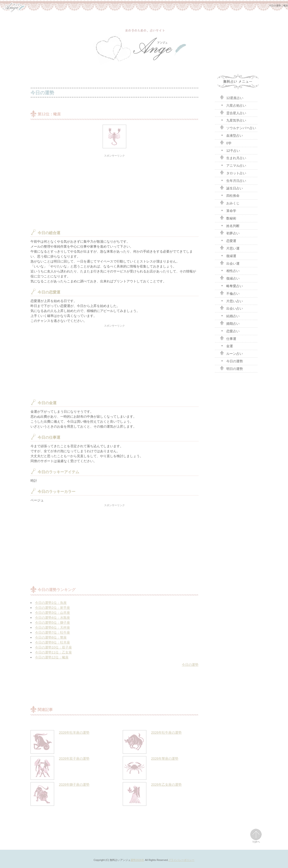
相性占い (230, 270)
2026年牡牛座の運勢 (166, 732)
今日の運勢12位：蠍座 (52, 657)
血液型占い (231, 135)
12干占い (230, 150)
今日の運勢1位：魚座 (51, 603)
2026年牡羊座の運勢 (74, 732)
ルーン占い (231, 353)
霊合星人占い (233, 113)
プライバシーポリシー (181, 860)
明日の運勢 (231, 368)
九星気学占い (233, 120)
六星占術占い (233, 105)
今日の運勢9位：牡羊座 (52, 642)
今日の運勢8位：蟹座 (51, 637)
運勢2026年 (137, 860)
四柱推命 (230, 195)
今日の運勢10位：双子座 (53, 647)
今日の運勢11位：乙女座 (53, 652)
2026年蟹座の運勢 (165, 758)
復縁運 (228, 255)
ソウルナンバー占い (238, 127)
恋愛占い (230, 331)
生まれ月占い (233, 158)
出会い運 (230, 263)
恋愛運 (228, 240)
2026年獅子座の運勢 (74, 785)
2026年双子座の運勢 (74, 758)
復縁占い (230, 278)
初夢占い (230, 233)
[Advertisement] (114, 191)
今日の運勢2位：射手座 (52, 608)
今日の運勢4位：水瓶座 (52, 618)
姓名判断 (230, 225)
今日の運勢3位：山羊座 (52, 613)
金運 (226, 346)
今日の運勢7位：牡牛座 (52, 632)
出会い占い (231, 308)
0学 (226, 143)
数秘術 (228, 218)
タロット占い (233, 173)
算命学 (228, 210)
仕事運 (228, 338)
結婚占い (230, 316)
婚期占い (230, 323)
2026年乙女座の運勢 (166, 785)
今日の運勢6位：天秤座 (52, 627)
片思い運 (230, 248)
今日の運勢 (190, 665)
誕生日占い (231, 188)
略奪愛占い (231, 285)
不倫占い (230, 293)
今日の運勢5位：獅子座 (52, 623)
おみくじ (230, 203)
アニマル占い (233, 165)
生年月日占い (233, 180)
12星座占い (231, 97)
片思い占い (231, 301)
